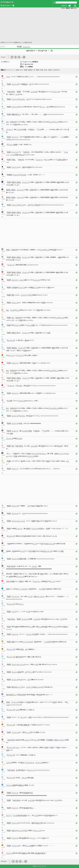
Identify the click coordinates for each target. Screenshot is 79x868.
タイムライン (27, 47)
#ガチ (21, 70)
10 (24, 57)
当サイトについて (39, 866)
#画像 (25, 70)
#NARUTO (56, 70)
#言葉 (41, 70)
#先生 (46, 70)
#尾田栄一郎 (31, 70)
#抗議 (19, 47)
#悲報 (17, 70)
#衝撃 (37, 70)
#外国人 (50, 70)
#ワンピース (11, 70)
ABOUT (64, 6)
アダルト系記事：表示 (69, 8)
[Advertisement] (39, 25)
